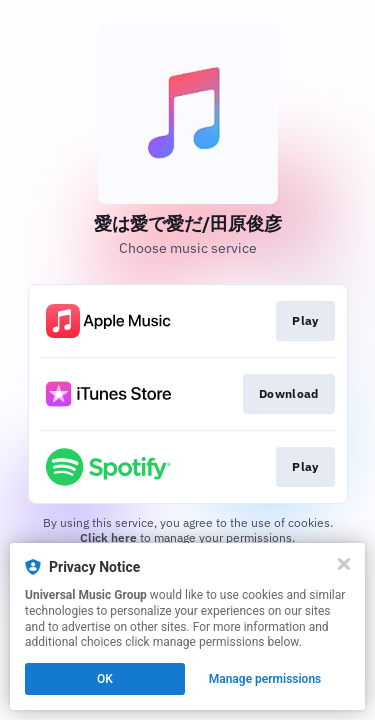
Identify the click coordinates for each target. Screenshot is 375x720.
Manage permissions (265, 679)
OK (105, 679)
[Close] (344, 564)
